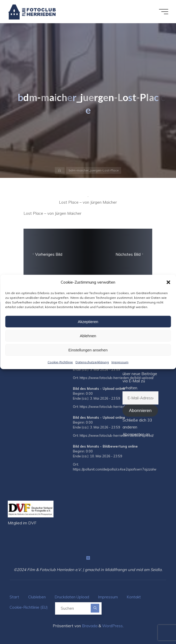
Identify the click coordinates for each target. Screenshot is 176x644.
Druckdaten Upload (72, 597)
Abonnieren (140, 411)
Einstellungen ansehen (88, 350)
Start (14, 597)
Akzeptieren (88, 321)
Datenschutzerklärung (92, 362)
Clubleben (37, 597)
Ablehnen (88, 336)
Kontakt (134, 597)
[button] (168, 282)
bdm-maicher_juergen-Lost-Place (94, 170)
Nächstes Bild (130, 254)
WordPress (112, 626)
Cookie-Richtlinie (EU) (29, 607)
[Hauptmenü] (164, 12)
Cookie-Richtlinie (60, 362)
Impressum (120, 362)
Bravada (89, 626)
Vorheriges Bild (47, 254)
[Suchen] (95, 608)
